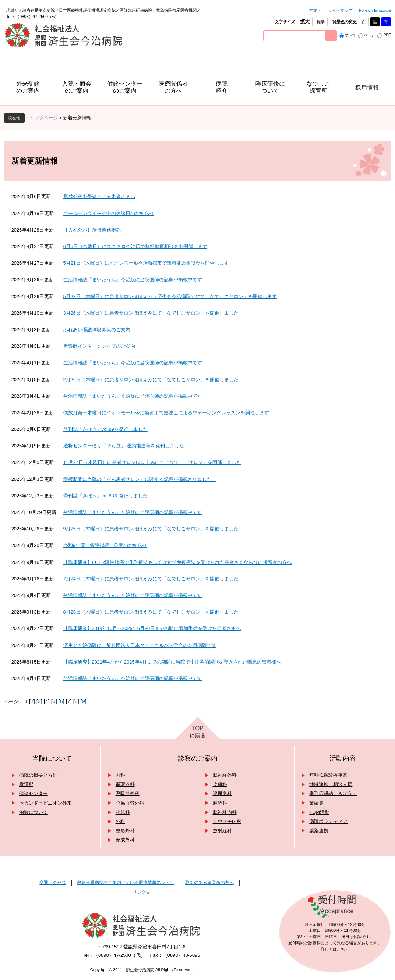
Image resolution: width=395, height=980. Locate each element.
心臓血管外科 (130, 803)
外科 (120, 821)
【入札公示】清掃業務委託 (92, 230)
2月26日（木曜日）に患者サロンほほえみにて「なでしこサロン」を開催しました (151, 380)
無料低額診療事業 (328, 775)
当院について (52, 758)
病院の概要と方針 (38, 775)
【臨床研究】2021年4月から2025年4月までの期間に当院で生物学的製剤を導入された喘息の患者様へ (172, 662)
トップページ (43, 118)
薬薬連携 (319, 831)
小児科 (123, 812)
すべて (350, 35)
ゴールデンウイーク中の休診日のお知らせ (109, 213)
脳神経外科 (225, 775)
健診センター (33, 793)
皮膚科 (220, 784)
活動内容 (343, 758)
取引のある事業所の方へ (209, 883)
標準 (321, 22)
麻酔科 (220, 803)
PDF (387, 35)
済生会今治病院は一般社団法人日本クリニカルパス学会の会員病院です (140, 645)
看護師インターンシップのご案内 (99, 346)
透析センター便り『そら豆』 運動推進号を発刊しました (124, 446)
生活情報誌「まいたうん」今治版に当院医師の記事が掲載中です (133, 280)
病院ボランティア (328, 821)
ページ (370, 35)
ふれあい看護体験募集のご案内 (97, 330)
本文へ (315, 10)
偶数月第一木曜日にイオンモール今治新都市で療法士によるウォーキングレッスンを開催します (166, 413)
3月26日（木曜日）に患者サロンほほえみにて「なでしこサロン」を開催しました (151, 313)
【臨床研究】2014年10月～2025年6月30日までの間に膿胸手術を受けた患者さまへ (152, 628)
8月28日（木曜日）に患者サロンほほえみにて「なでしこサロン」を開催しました (151, 612)
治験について (33, 812)
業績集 (316, 803)
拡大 (305, 22)
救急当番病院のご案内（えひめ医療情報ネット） (126, 883)
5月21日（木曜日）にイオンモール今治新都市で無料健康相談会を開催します (146, 263)
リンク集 (141, 892)
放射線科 (222, 831)
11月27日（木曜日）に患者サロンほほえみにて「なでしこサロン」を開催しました (152, 462)
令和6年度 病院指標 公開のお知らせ (105, 545)
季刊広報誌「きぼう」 (333, 793)
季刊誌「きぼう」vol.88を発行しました (105, 496)
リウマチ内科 (227, 821)
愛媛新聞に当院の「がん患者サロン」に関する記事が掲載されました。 (140, 479)
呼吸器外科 (128, 793)
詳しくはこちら (335, 949)
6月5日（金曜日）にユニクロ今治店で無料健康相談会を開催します (135, 246)
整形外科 (125, 831)
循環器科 (125, 784)
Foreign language (375, 10)
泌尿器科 (222, 793)
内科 (120, 775)
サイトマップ (340, 10)
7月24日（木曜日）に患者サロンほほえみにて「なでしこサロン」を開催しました (151, 579)
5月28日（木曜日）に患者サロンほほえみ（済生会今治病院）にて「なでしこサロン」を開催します (170, 296)
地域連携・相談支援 (331, 784)
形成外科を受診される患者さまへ (99, 196)
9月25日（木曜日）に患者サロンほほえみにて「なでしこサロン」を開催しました (151, 529)
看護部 (26, 784)
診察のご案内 (198, 758)
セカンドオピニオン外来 (45, 803)
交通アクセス (53, 883)
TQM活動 (319, 812)
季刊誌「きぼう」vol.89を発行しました (105, 429)
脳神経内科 (225, 812)
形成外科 (125, 840)
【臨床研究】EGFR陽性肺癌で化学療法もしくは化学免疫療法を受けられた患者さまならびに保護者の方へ (178, 562)
